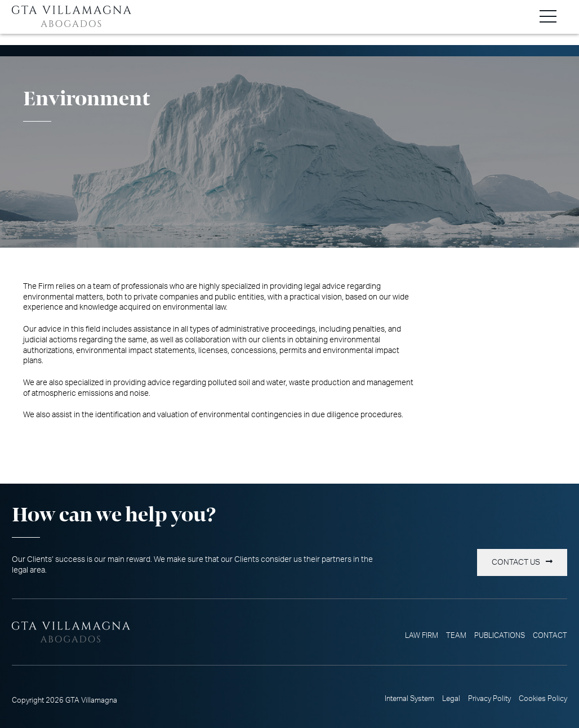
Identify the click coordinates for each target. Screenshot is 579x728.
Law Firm (422, 636)
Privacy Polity (489, 699)
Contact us (516, 562)
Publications (500, 636)
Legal (451, 699)
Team (456, 636)
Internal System (409, 699)
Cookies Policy (543, 699)
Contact (550, 636)
